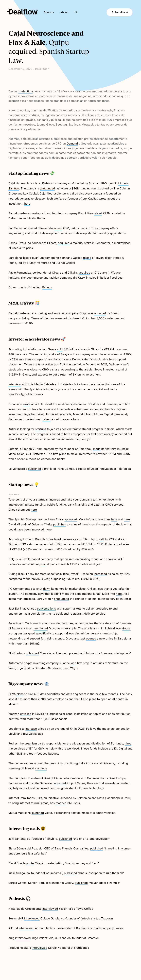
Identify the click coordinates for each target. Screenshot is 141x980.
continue (41, 768)
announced (47, 188)
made (97, 449)
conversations (46, 609)
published (34, 469)
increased (100, 574)
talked (46, 419)
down (47, 589)
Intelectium (25, 91)
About (64, 12)
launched (60, 783)
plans (20, 694)
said (44, 564)
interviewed (50, 909)
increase (31, 729)
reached (61, 803)
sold (60, 349)
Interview (15, 384)
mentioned (41, 628)
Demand (72, 144)
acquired (64, 243)
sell (101, 539)
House (126, 628)
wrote (27, 404)
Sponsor (49, 12)
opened (91, 638)
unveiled (26, 714)
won (73, 663)
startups (41, 429)
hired (128, 743)
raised (98, 213)
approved (71, 519)
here (27, 204)
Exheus (47, 287)
